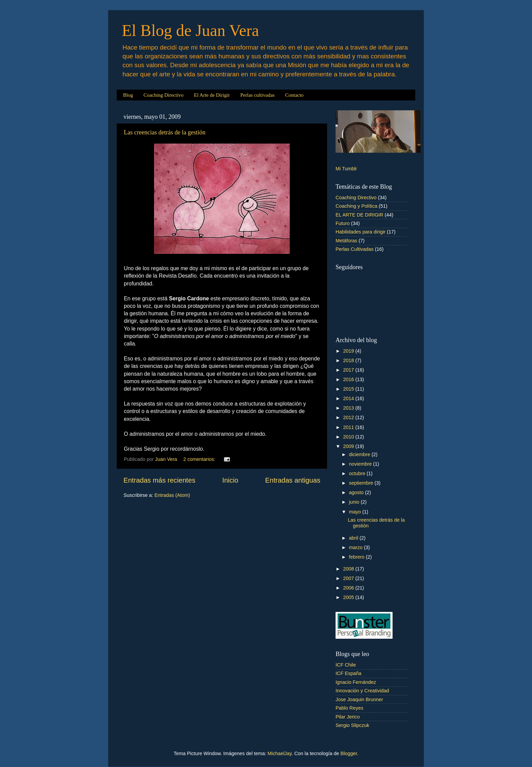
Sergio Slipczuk (352, 725)
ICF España (348, 673)
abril (354, 538)
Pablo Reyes (349, 708)
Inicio (230, 480)
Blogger (349, 753)
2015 (349, 389)
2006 (349, 588)
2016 (349, 379)
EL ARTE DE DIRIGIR (359, 215)
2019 (349, 351)
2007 (349, 578)
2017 (349, 370)
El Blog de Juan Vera (190, 30)
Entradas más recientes (159, 480)
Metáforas (346, 241)
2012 (349, 417)
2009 (349, 446)
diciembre (360, 454)
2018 (349, 360)
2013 (349, 408)
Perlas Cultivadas (355, 249)
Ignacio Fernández (356, 682)
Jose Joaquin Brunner (359, 699)
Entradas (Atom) (172, 495)
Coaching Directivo (164, 95)
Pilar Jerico (348, 717)
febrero (358, 557)
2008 (349, 569)
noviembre (361, 464)
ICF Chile (346, 665)
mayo (356, 512)
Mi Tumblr (346, 169)
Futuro (343, 223)
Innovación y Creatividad (362, 691)
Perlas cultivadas (257, 95)
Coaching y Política (356, 206)
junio (355, 502)
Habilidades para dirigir (360, 232)
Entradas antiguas (293, 480)
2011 (349, 427)
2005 (349, 597)
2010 (349, 437)
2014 (349, 398)
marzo (357, 547)
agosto (357, 492)
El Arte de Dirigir (212, 95)
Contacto (294, 95)
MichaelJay (280, 753)
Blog (128, 95)
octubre (358, 473)
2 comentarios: (200, 459)
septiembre (362, 483)
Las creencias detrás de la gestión (165, 132)
